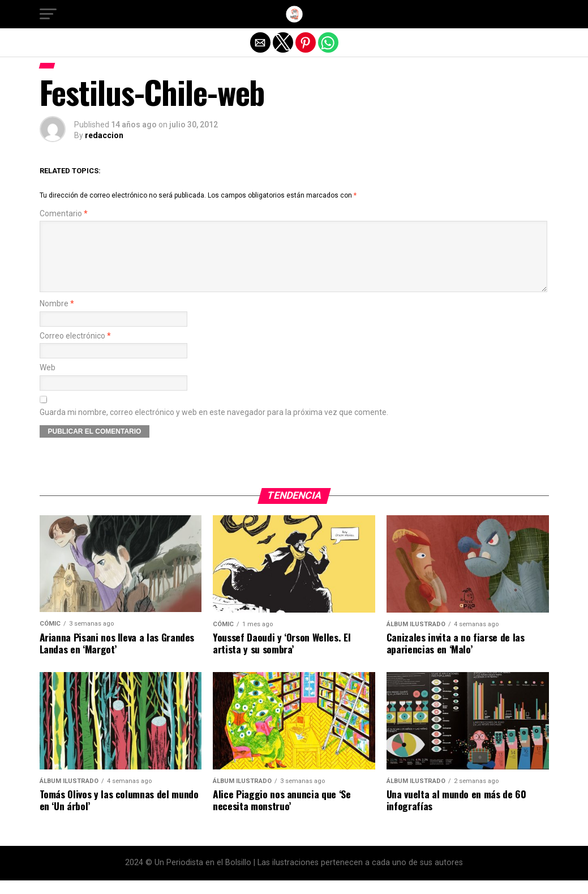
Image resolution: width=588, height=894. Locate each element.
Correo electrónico (75, 350)
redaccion (104, 135)
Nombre (57, 317)
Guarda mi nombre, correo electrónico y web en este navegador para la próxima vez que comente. (214, 426)
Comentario (64, 214)
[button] (48, 14)
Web (48, 381)
